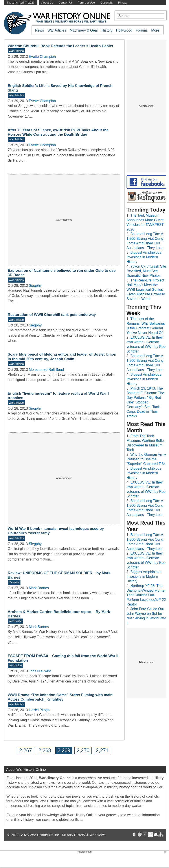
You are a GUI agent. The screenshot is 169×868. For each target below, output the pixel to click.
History (107, 30)
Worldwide (15, 621)
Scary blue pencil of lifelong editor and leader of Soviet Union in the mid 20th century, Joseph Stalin (62, 357)
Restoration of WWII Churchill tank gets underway (52, 315)
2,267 (26, 750)
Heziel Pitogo (39, 710)
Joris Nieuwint (40, 671)
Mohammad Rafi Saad (46, 370)
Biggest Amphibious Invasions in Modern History (144, 257)
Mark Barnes (39, 588)
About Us (47, 3)
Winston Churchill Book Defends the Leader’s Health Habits (60, 46)
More (155, 30)
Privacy (123, 3)
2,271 (102, 750)
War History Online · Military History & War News (68, 835)
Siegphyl (36, 286)
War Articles (57, 30)
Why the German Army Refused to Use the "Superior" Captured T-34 (146, 459)
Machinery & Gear (84, 30)
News (40, 30)
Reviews (14, 582)
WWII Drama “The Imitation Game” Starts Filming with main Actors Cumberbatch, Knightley (60, 697)
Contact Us (66, 3)
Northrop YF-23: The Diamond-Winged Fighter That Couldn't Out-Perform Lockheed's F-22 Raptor (146, 595)
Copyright (106, 3)
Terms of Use (86, 3)
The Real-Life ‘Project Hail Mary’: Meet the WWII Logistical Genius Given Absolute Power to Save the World (146, 290)
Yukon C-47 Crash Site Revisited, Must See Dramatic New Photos (146, 271)
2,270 (83, 750)
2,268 (45, 750)
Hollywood (124, 30)
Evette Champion (42, 57)
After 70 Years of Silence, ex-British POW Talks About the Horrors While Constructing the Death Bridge (58, 132)
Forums (142, 30)
